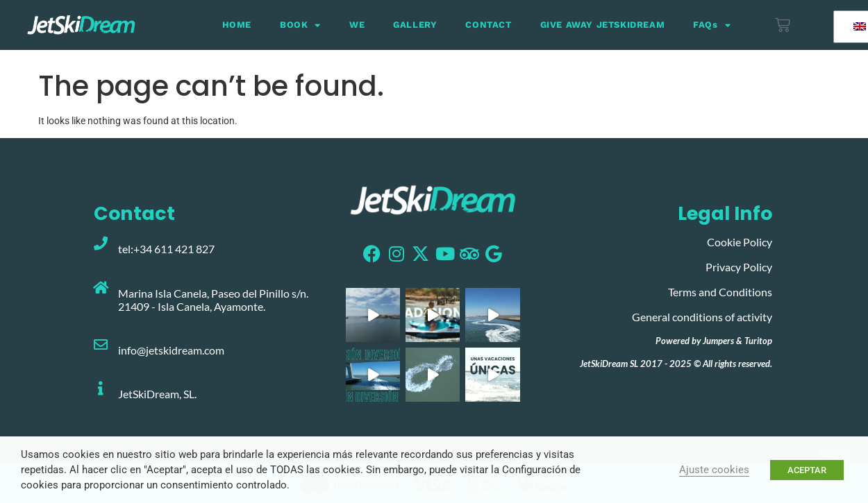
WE (357, 25)
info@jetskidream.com (171, 350)
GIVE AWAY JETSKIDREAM (603, 25)
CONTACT (488, 25)
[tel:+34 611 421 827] (101, 244)
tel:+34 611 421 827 (166, 249)
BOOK (300, 25)
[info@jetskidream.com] (101, 345)
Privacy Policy (739, 267)
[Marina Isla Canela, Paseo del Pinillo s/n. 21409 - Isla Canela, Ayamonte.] (101, 288)
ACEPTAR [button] (807, 470)
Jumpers (718, 341)
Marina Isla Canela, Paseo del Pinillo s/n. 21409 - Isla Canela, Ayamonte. (213, 300)
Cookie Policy (740, 242)
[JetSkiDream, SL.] (101, 389)
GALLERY (415, 25)
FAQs (712, 25)
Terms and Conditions (720, 292)
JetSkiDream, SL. (157, 394)
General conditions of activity (702, 317)
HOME (237, 25)
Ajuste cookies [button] (714, 470)
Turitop (758, 341)
